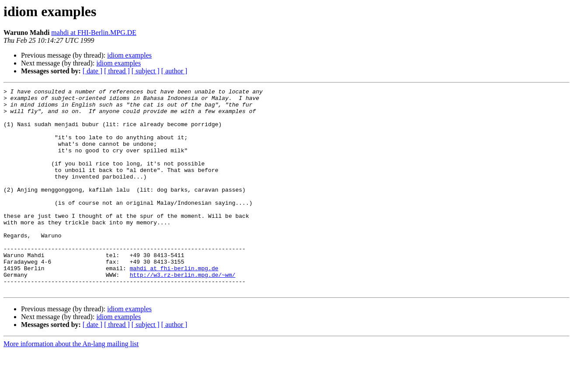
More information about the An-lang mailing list (71, 384)
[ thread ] (117, 71)
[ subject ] (146, 71)
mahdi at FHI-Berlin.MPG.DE (94, 33)
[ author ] (174, 71)
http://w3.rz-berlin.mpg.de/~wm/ (183, 313)
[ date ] (92, 71)
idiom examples (129, 55)
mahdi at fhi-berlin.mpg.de (174, 305)
